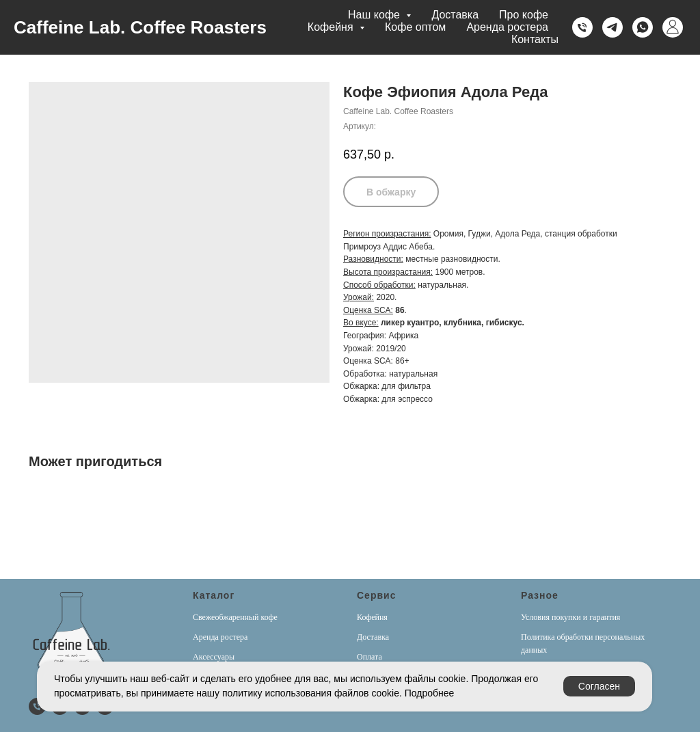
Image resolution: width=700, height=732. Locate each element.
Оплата (369, 657)
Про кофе (524, 15)
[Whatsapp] (643, 27)
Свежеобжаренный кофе (235, 617)
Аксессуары (214, 657)
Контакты (535, 39)
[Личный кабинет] (673, 27)
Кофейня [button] (332, 27)
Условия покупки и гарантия (570, 617)
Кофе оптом (415, 27)
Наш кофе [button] (375, 15)
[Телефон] (582, 27)
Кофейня (372, 617)
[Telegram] (612, 27)
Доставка (455, 15)
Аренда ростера (507, 27)
